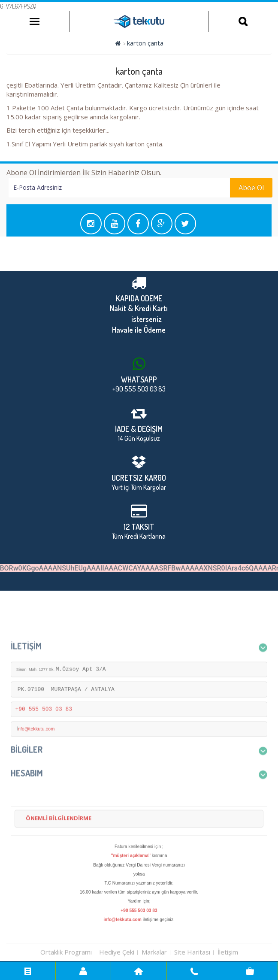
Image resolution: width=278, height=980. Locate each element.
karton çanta (145, 43)
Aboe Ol (251, 188)
